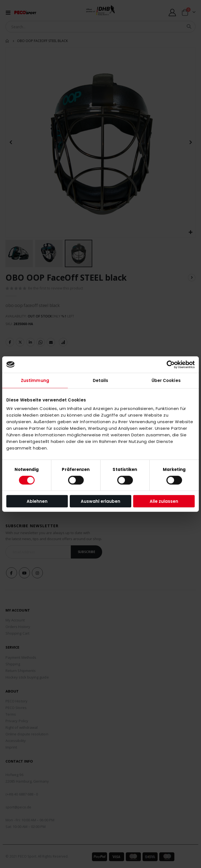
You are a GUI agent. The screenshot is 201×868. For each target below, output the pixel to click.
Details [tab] (101, 380)
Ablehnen (37, 501)
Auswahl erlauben (101, 501)
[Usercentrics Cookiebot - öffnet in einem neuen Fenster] (171, 364)
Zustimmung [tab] (35, 380)
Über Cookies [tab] (166, 380)
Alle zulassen (164, 501)
